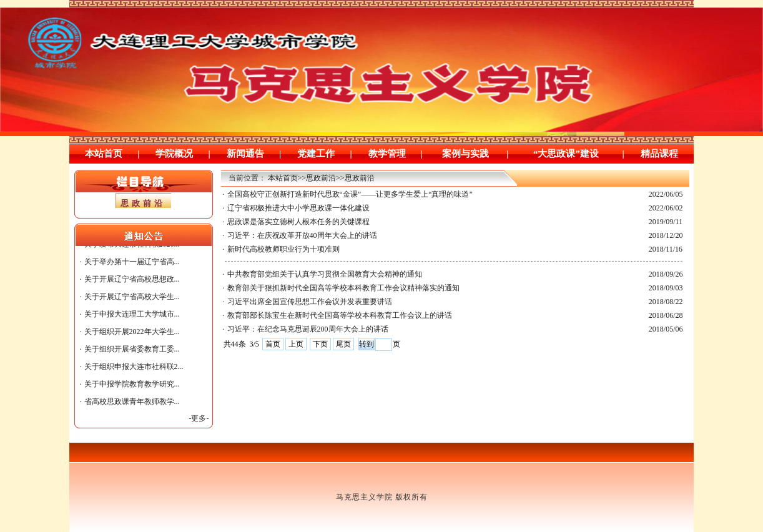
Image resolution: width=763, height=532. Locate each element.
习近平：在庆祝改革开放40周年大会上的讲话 (302, 235)
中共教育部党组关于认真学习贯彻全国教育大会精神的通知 (325, 274)
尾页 (343, 344)
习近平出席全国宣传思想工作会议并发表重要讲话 (310, 302)
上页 (296, 344)
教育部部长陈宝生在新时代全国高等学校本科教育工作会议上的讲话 (340, 315)
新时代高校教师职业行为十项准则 (283, 249)
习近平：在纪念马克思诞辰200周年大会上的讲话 (308, 329)
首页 (273, 344)
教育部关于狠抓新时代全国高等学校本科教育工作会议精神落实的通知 (343, 288)
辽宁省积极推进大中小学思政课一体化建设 (298, 208)
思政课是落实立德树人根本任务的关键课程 (298, 222)
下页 (320, 344)
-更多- (199, 418)
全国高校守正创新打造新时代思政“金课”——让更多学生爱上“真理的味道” (350, 194)
